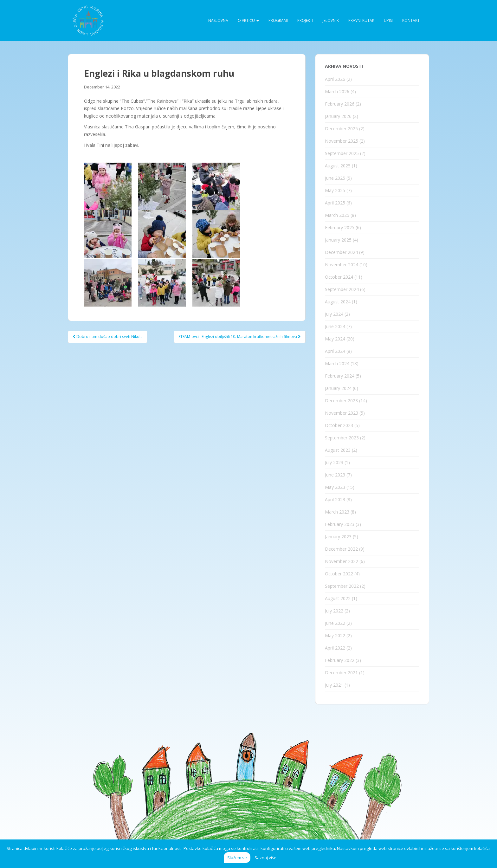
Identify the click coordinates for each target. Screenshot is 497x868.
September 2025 (342, 153)
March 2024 (337, 363)
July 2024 (334, 314)
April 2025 (335, 203)
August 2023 (338, 450)
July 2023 (334, 462)
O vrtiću (248, 20)
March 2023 (337, 512)
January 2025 (338, 240)
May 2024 (335, 339)
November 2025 (342, 141)
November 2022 (342, 561)
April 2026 (335, 79)
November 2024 (342, 265)
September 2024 (342, 289)
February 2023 (340, 524)
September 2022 (342, 586)
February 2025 (340, 227)
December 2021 (341, 673)
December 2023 (341, 401)
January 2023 (338, 537)
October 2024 (339, 277)
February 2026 (340, 104)
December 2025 (341, 129)
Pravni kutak (361, 20)
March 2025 (337, 215)
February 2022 (340, 660)
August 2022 (338, 598)
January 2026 (338, 116)
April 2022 (335, 648)
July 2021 (334, 685)
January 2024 (338, 388)
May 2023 (335, 487)
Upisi (388, 20)
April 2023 (335, 499)
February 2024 (340, 376)
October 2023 (339, 425)
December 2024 (341, 252)
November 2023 (342, 413)
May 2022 (335, 635)
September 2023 (342, 438)
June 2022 (335, 623)
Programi (278, 20)
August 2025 (338, 166)
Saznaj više (265, 858)
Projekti (305, 20)
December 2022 (341, 549)
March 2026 (337, 91)
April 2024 (335, 351)
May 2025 (335, 190)
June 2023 (335, 475)
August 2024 (338, 302)
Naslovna (218, 20)
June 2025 (335, 178)
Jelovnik (331, 20)
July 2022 (334, 611)
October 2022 (339, 574)
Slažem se (237, 858)
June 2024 (335, 326)
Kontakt (411, 20)
